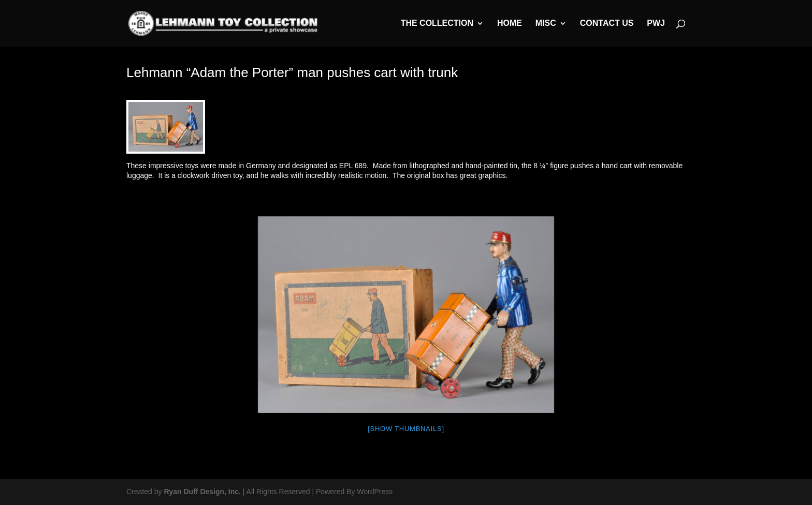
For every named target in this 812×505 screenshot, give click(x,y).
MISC (546, 24)
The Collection (437, 24)
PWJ (656, 24)
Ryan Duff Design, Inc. (202, 492)
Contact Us (607, 24)
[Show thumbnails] (406, 429)
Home (510, 24)
